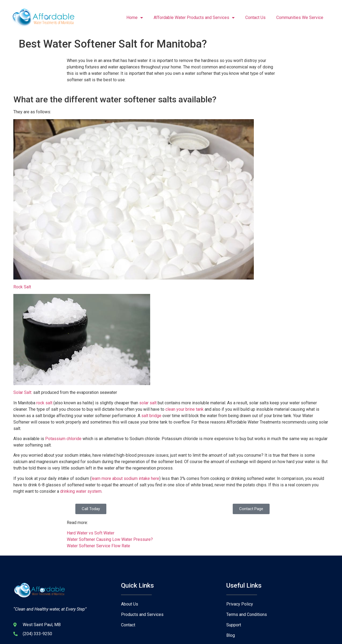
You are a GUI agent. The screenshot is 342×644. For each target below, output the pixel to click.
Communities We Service (300, 18)
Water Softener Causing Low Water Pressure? (110, 539)
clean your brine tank (184, 409)
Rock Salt (22, 287)
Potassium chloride (64, 439)
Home (135, 18)
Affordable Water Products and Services (194, 18)
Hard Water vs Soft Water (91, 533)
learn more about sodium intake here (125, 478)
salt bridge (151, 416)
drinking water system (81, 491)
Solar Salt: (23, 392)
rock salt (44, 403)
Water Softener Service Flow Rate (98, 546)
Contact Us (255, 18)
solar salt (148, 403)
